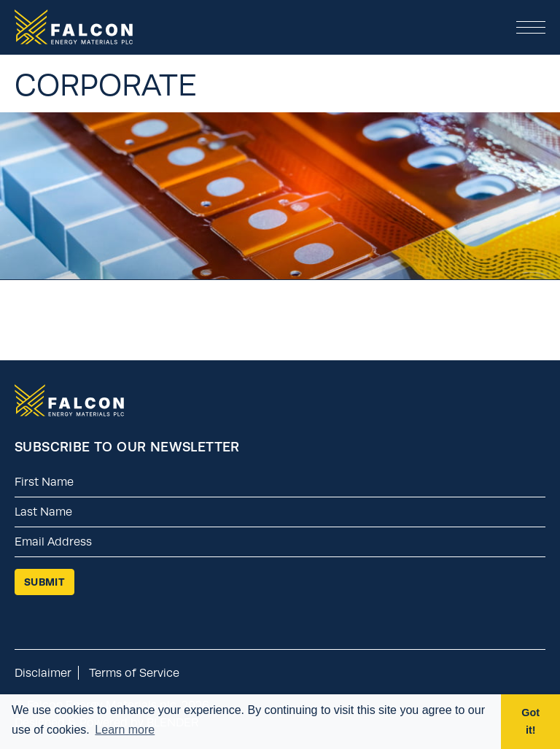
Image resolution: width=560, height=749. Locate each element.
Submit (44, 582)
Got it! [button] (530, 721)
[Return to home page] (69, 412)
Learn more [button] (125, 730)
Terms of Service (134, 673)
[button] (531, 27)
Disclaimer (43, 673)
